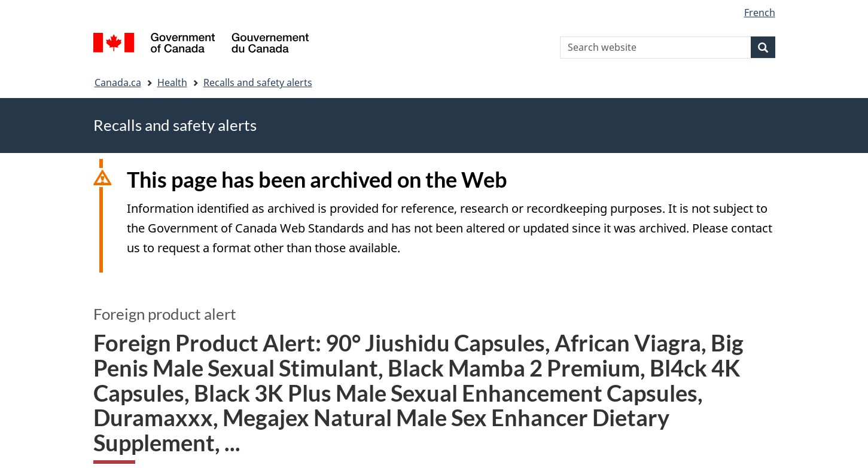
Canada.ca (118, 82)
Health (172, 82)
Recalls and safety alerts (258, 82)
